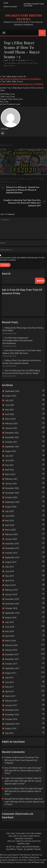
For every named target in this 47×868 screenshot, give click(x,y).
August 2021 (11, 451)
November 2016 (12, 715)
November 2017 (12, 659)
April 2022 (10, 414)
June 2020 (10, 516)
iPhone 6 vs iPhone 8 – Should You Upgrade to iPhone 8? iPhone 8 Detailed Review (23, 190)
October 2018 (11, 608)
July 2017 (9, 678)
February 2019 (11, 590)
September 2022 (12, 391)
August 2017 (11, 673)
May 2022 (9, 410)
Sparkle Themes (34, 849)
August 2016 (11, 728)
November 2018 (12, 604)
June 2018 (10, 627)
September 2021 (12, 447)
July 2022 (9, 400)
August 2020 (11, 507)
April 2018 (10, 636)
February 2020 (11, 534)
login (6, 3)
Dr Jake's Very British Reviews (23, 17)
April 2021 (10, 470)
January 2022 (11, 428)
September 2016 (12, 724)
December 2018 (12, 599)
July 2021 (9, 456)
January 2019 (11, 594)
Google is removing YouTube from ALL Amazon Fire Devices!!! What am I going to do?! (22, 203)
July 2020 (9, 511)
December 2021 (12, 433)
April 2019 (10, 581)
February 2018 (11, 645)
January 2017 (11, 705)
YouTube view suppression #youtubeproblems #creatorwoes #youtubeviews (18, 341)
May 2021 (9, 465)
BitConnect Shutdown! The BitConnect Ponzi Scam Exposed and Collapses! (22, 760)
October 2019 (11, 553)
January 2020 (11, 539)
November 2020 (12, 493)
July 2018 (9, 622)
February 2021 (11, 479)
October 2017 (11, 664)
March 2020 (10, 530)
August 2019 (11, 562)
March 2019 (10, 585)
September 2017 (12, 668)
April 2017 (10, 691)
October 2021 (11, 442)
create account (10, 7)
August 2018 (11, 618)
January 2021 (11, 484)
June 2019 (10, 571)
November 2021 (12, 437)
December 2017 (12, 654)
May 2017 (9, 687)
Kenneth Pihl (10, 799)
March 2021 (10, 474)
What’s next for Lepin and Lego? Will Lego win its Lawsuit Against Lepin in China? (23, 771)
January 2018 (11, 650)
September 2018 (12, 613)
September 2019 (12, 557)
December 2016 (12, 710)
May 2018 (9, 631)
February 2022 (11, 423)
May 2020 (9, 521)
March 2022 (10, 419)
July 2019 (9, 567)
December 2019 (12, 544)
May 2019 (9, 576)
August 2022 (11, 396)
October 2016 (11, 719)
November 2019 (12, 548)
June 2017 (10, 682)
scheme (8, 757)
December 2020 (12, 488)
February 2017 (11, 701)
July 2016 (9, 733)
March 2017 (10, 696)
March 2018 (10, 641)
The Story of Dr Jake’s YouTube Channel (24, 833)
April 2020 (10, 525)
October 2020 (11, 497)
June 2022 (10, 405)
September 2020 (12, 502)
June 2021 (10, 460)
